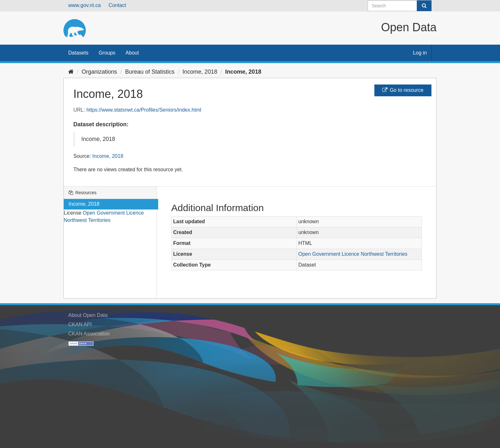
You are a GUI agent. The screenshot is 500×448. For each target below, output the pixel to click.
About (132, 53)
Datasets (78, 53)
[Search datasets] (400, 6)
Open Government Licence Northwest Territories (353, 254)
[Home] (71, 72)
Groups (107, 53)
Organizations (99, 72)
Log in (420, 53)
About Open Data (88, 315)
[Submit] (424, 6)
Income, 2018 (200, 72)
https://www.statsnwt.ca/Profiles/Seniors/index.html (144, 110)
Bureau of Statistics (150, 72)
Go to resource (403, 90)
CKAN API (80, 324)
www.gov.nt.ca (85, 5)
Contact (117, 5)
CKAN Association (89, 334)
